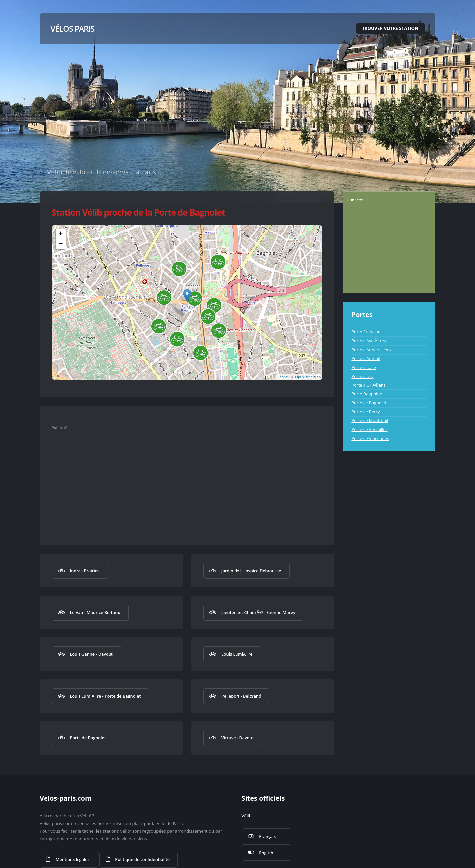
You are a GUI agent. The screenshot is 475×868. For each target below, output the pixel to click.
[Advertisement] (180, 481)
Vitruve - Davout (238, 738)
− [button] (61, 244)
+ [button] (61, 234)
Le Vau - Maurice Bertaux (95, 612)
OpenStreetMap (308, 377)
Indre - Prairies (84, 571)
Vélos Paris (72, 29)
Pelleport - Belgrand (241, 696)
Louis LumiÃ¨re (237, 654)
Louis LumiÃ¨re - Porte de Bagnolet (105, 696)
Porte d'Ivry (362, 376)
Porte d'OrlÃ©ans (368, 385)
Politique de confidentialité (142, 859)
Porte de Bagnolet (88, 738)
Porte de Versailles (369, 429)
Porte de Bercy (365, 412)
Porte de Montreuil (370, 420)
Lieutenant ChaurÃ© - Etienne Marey (258, 612)
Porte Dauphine (367, 394)
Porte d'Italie (364, 367)
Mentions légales (73, 859)
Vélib (247, 816)
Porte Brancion (366, 332)
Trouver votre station (390, 28)
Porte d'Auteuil (366, 358)
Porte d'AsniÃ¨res (368, 341)
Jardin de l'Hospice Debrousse (251, 571)
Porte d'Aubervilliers (371, 350)
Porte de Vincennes (370, 438)
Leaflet (283, 377)
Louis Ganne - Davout (91, 654)
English (266, 852)
